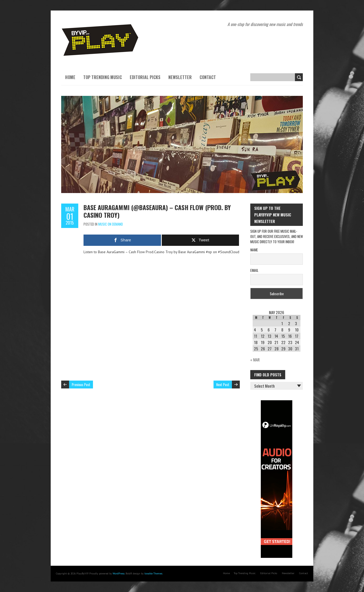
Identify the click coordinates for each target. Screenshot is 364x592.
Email (254, 270)
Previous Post (81, 384)
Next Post (223, 384)
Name (254, 250)
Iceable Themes (153, 573)
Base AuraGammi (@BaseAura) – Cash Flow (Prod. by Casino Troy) (157, 211)
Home (70, 77)
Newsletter (180, 77)
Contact (208, 77)
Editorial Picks (145, 77)
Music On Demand (111, 224)
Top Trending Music (103, 77)
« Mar (255, 360)
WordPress (119, 573)
